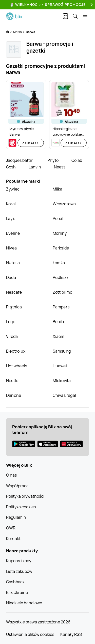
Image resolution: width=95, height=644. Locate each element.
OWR (11, 528)
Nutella (13, 263)
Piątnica (14, 307)
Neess (60, 167)
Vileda (12, 336)
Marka (18, 32)
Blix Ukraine (17, 592)
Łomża (59, 263)
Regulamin (16, 517)
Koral (11, 204)
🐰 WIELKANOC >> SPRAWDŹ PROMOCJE (48, 4)
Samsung (62, 351)
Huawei (60, 366)
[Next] (91, 5)
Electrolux (16, 351)
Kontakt (13, 539)
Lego (11, 322)
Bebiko (59, 322)
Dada (11, 277)
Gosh (11, 167)
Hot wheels (17, 366)
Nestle (12, 381)
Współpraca (17, 486)
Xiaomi (59, 336)
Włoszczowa (64, 204)
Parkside (61, 248)
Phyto (53, 160)
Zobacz (31, 143)
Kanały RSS (71, 634)
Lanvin (35, 167)
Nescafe (14, 292)
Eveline (13, 233)
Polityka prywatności (25, 496)
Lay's (11, 218)
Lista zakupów (19, 571)
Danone (14, 395)
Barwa (31, 32)
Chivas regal (64, 395)
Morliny (60, 233)
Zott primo (63, 292)
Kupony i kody (19, 561)
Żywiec (13, 189)
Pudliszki (61, 277)
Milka (58, 189)
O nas (11, 475)
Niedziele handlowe (24, 603)
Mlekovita (62, 381)
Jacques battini (21, 160)
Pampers (61, 307)
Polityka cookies (21, 507)
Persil (58, 218)
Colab (77, 160)
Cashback (15, 582)
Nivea (11, 248)
